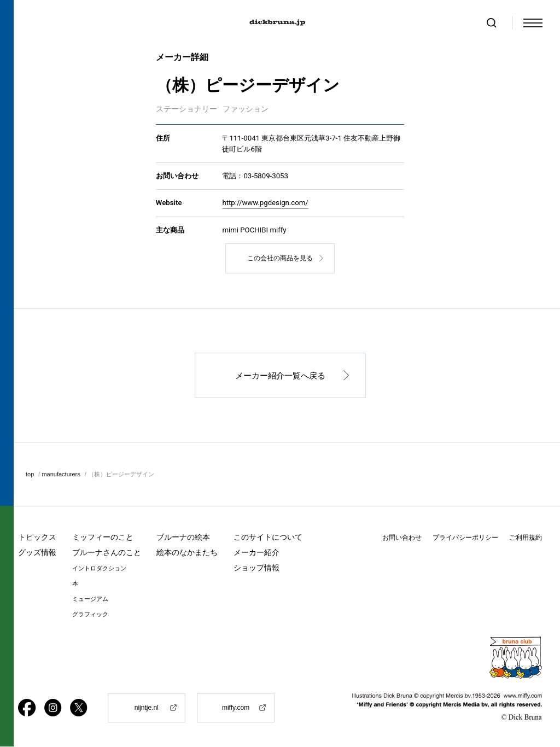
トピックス (37, 538)
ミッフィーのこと (103, 538)
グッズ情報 (37, 553)
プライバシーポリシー (465, 538)
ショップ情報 (256, 568)
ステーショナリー (186, 109)
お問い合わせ (402, 538)
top (30, 474)
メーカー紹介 (256, 553)
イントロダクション (99, 569)
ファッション (246, 109)
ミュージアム (90, 600)
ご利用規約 (526, 538)
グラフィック (90, 615)
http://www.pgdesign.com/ (265, 203)
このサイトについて (268, 538)
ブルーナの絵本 (183, 538)
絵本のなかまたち (187, 553)
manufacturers (61, 474)
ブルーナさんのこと (107, 553)
